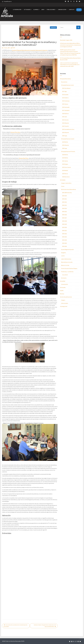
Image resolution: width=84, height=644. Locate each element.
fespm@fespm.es (8, 1)
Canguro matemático (66, 183)
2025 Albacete (66, 133)
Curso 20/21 (65, 275)
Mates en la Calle (65, 265)
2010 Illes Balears (66, 88)
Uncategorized (64, 306)
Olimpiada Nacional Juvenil (68, 139)
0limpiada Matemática (65, 79)
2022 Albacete (66, 123)
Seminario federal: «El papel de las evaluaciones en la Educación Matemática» (45, 626)
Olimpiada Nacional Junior (67, 85)
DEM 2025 (64, 243)
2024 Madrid (65, 170)
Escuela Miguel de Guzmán (67, 249)
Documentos (64, 82)
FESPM (13, 48)
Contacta (72, 6)
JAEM (43, 6)
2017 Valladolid (66, 110)
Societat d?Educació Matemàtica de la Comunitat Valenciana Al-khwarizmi (30, 50)
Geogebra (63, 253)
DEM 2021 (64, 231)
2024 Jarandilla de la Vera (68, 129)
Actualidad (63, 281)
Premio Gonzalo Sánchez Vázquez (69, 268)
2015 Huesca (65, 104)
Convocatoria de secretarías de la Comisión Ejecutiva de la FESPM (15, 626)
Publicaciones (51, 6)
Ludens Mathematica (66, 259)
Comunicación (62, 6)
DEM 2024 (64, 240)
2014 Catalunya (66, 101)
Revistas (62, 294)
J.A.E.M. (63, 256)
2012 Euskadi (65, 95)
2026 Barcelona (66, 177)
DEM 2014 (64, 208)
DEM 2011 (64, 199)
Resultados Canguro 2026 (66, 40)
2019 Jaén (65, 117)
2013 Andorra (65, 98)
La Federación (17, 6)
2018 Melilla (65, 155)
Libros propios (65, 303)
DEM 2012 (64, 202)
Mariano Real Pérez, (24, 158)
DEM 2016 (64, 215)
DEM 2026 (64, 246)
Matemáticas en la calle (67, 262)
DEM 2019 (64, 224)
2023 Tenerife (65, 126)
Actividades (27, 6)
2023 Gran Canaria (66, 167)
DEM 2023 (64, 237)
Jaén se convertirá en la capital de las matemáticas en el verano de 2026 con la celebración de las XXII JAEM (70, 65)
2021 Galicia (65, 161)
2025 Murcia (65, 174)
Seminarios (53, 28)
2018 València (65, 114)
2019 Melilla (65, 158)
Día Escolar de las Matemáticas (68, 189)
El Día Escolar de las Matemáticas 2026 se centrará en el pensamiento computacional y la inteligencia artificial (70, 45)
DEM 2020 (64, 227)
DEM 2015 (64, 212)
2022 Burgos (65, 164)
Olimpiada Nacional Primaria (68, 151)
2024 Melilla (65, 142)
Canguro (63, 300)
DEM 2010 (64, 196)
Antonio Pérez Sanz (15, 132)
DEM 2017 (64, 218)
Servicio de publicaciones (66, 297)
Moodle (79, 6)
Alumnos (36, 6)
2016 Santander (66, 107)
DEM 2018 (64, 221)
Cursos (63, 186)
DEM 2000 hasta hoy (67, 193)
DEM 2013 (64, 205)
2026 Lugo (65, 136)
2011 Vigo (64, 91)
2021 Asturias (65, 120)
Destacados (63, 287)
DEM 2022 (64, 234)
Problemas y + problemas (67, 272)
